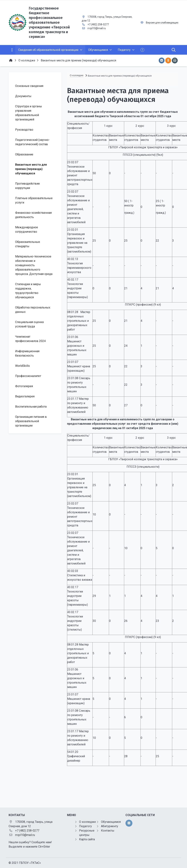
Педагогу (85, 826)
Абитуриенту (110, 826)
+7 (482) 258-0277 (98, 24)
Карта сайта (87, 839)
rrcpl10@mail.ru (97, 28)
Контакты (108, 831)
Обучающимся (111, 822)
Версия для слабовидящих (162, 23)
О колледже (87, 822)
